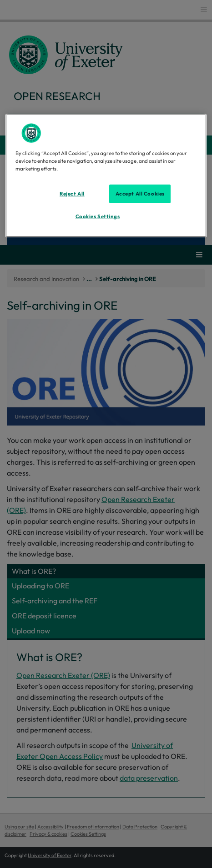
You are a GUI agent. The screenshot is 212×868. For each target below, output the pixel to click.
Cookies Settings (98, 216)
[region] (106, 176)
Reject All (72, 193)
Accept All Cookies (140, 193)
